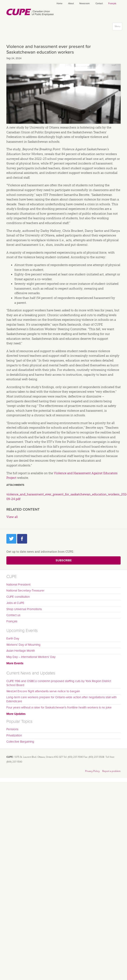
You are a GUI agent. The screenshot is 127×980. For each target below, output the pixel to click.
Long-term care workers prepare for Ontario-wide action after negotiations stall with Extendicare (62, 699)
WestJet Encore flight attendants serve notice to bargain (43, 691)
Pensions (12, 729)
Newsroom (85, 3)
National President (18, 585)
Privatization (14, 735)
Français (112, 3)
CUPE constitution (18, 597)
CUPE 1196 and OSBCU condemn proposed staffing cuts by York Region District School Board (59, 683)
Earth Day (13, 638)
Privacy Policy (92, 771)
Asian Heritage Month (21, 651)
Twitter (11, 539)
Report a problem (111, 771)
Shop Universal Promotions (24, 609)
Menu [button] (118, 27)
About (71, 3)
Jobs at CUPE (15, 603)
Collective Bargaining (20, 742)
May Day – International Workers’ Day (31, 657)
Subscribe (64, 560)
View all (12, 517)
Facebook (22, 539)
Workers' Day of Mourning (23, 645)
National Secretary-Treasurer (25, 591)
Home (60, 3)
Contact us (13, 615)
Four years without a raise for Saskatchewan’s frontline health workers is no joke (59, 707)
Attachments (15, 485)
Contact (99, 3)
